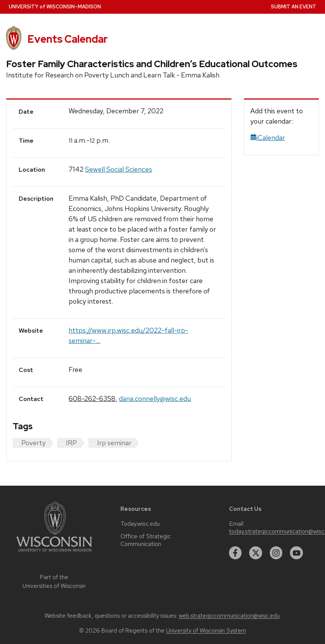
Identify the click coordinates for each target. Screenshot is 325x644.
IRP (71, 443)
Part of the (54, 582)
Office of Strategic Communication (146, 540)
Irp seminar (114, 443)
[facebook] (235, 553)
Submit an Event (294, 7)
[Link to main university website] (54, 553)
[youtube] (296, 553)
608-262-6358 (92, 398)
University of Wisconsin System (206, 631)
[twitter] (256, 553)
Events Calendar (68, 39)
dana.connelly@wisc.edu (155, 398)
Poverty (34, 443)
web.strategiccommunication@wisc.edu (229, 616)
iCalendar (268, 138)
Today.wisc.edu (140, 524)
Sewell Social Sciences (118, 169)
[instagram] (276, 553)
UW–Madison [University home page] (55, 7)
